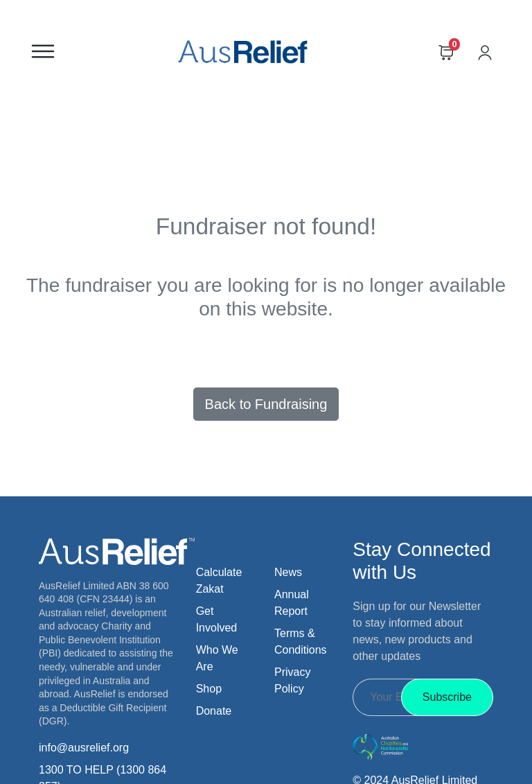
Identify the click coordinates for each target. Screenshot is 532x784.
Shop (209, 689)
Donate (214, 711)
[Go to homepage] (242, 51)
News (288, 572)
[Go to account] (492, 51)
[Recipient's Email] (387, 697)
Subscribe (447, 697)
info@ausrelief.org (84, 748)
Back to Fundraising (266, 404)
